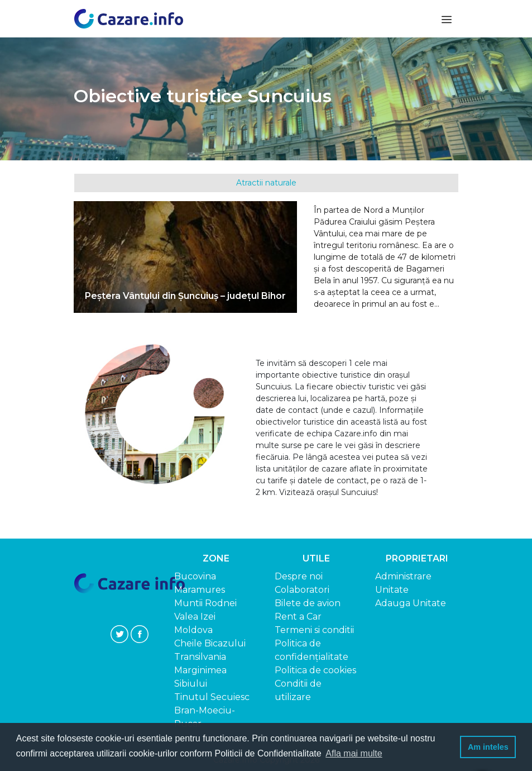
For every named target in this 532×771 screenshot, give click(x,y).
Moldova (193, 630)
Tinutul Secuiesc (212, 697)
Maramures (200, 590)
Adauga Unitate (411, 603)
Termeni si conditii (314, 630)
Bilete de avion (308, 603)
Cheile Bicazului (210, 643)
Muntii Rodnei (205, 603)
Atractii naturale (266, 183)
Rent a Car (298, 617)
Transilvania (200, 657)
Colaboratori (302, 590)
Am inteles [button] (488, 747)
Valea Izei (195, 617)
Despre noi (299, 576)
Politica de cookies (315, 670)
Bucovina (195, 576)
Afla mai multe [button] (354, 753)
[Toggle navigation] (446, 19)
